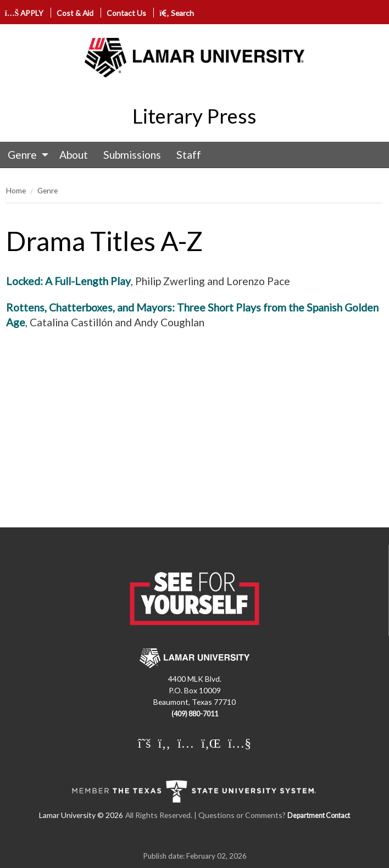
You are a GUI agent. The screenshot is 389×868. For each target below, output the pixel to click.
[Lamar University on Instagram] (186, 743)
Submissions (132, 155)
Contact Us (126, 13)
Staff (189, 155)
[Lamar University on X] (145, 743)
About (74, 155)
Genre (22, 155)
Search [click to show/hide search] (177, 13)
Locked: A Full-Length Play (68, 281)
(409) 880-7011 (195, 714)
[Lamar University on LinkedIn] (211, 743)
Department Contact (319, 816)
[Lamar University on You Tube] (240, 743)
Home (16, 190)
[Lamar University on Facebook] (164, 743)
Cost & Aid (75, 13)
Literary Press (194, 116)
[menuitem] (26, 155)
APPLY (24, 13)
